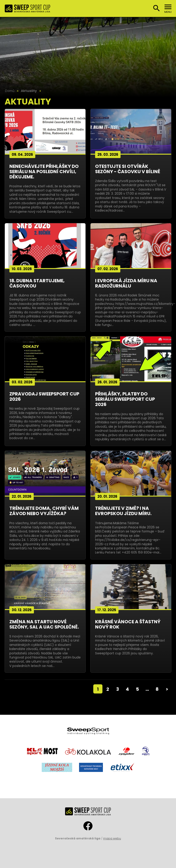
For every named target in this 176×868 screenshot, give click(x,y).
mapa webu (112, 838)
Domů (10, 91)
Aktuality (29, 91)
